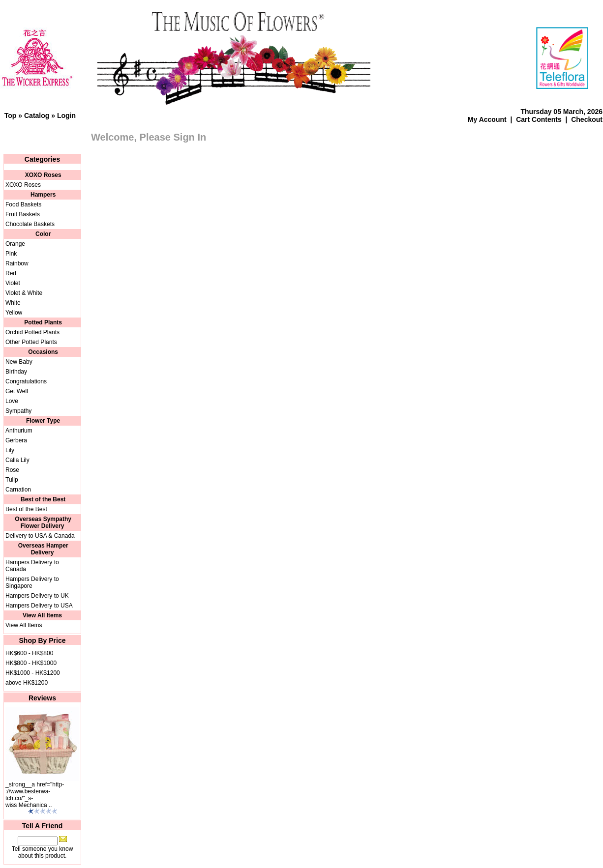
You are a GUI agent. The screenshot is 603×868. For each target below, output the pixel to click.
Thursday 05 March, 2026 (561, 112)
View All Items (24, 625)
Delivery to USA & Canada (40, 536)
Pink (11, 254)
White (13, 303)
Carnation (18, 490)
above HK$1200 (27, 683)
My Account (487, 119)
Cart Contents (539, 119)
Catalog (37, 116)
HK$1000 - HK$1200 (33, 673)
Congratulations (26, 381)
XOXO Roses (23, 185)
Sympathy (18, 411)
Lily (10, 450)
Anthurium (19, 431)
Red (11, 273)
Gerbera (16, 440)
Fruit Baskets (23, 214)
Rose (12, 470)
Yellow (14, 313)
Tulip (12, 480)
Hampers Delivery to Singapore (32, 582)
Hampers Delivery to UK (37, 596)
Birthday (16, 372)
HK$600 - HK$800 (29, 653)
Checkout (587, 119)
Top (11, 116)
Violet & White (24, 293)
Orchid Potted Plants (32, 332)
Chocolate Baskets (30, 224)
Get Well (17, 391)
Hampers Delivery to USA (39, 606)
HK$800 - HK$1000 (31, 663)
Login (66, 116)
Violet (13, 283)
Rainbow (17, 263)
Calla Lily (17, 460)
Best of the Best (26, 509)
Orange (15, 244)
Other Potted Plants (31, 342)
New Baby (19, 362)
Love (12, 401)
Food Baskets (23, 204)
